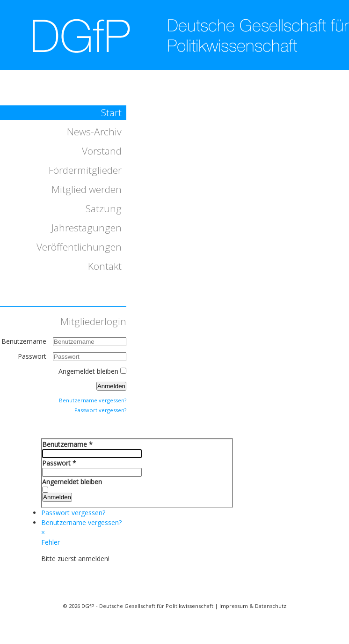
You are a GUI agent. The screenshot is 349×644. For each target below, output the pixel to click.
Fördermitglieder (85, 170)
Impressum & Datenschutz (253, 606)
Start (111, 112)
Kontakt (105, 266)
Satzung (104, 208)
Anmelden (111, 386)
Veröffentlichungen (79, 247)
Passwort (33, 356)
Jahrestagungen (87, 228)
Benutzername (24, 341)
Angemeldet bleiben (88, 371)
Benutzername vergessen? (93, 400)
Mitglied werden (87, 189)
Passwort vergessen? (100, 410)
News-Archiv (94, 132)
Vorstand (102, 151)
